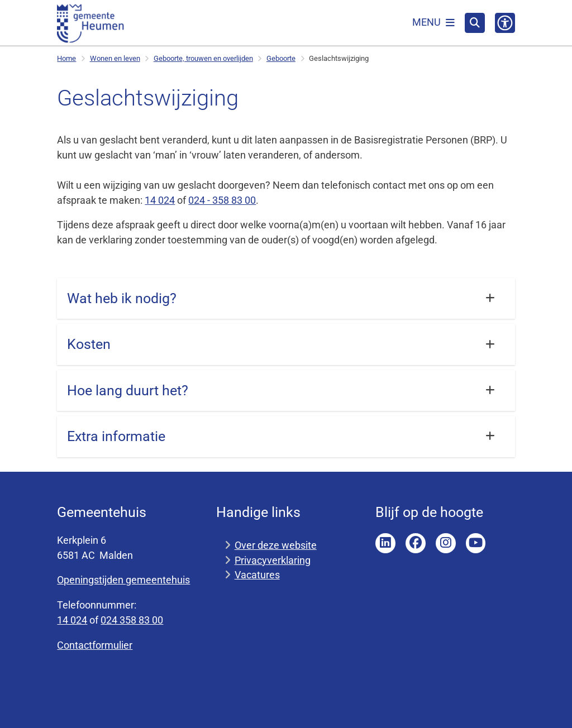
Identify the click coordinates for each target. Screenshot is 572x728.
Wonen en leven (115, 58)
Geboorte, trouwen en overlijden (203, 58)
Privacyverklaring (273, 560)
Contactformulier (95, 645)
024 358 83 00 (132, 620)
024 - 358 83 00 (222, 200)
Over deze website (276, 545)
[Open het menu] (433, 23)
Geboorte (281, 58)
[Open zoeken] (475, 23)
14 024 (160, 200)
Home (66, 58)
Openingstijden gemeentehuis (123, 580)
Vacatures (257, 575)
